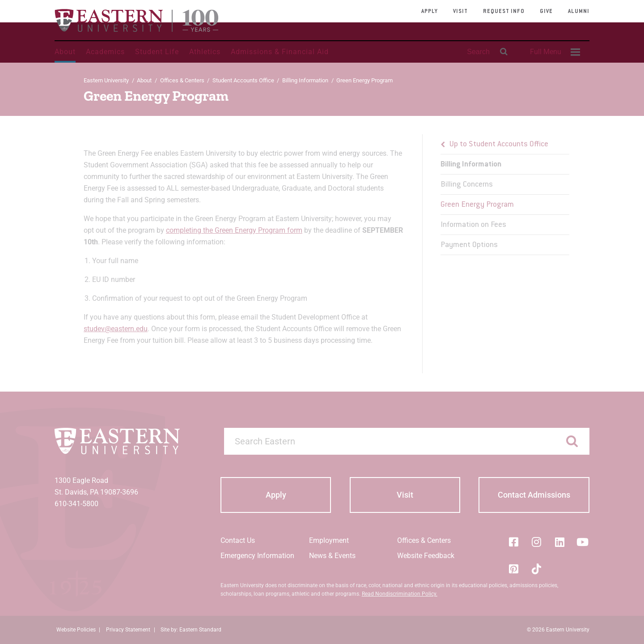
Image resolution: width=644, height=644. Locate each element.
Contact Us (238, 540)
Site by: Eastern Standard (191, 630)
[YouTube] (583, 542)
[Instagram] (537, 542)
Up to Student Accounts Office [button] (499, 145)
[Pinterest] (513, 569)
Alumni (579, 12)
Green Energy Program (477, 205)
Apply (430, 12)
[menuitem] (554, 52)
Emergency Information (257, 556)
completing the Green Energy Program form (234, 230)
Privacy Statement (128, 630)
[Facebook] (513, 542)
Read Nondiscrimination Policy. (400, 594)
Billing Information (305, 80)
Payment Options (469, 245)
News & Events (332, 556)
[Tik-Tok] (537, 569)
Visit (460, 12)
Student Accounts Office (243, 80)
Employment (329, 540)
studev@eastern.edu (116, 329)
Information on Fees (473, 225)
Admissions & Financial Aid (280, 52)
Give (546, 12)
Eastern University (106, 80)
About (65, 52)
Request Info (504, 12)
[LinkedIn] (559, 542)
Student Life (157, 52)
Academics (105, 52)
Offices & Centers (182, 80)
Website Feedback (426, 556)
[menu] (505, 195)
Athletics (205, 52)
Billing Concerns (467, 185)
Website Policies (76, 630)
